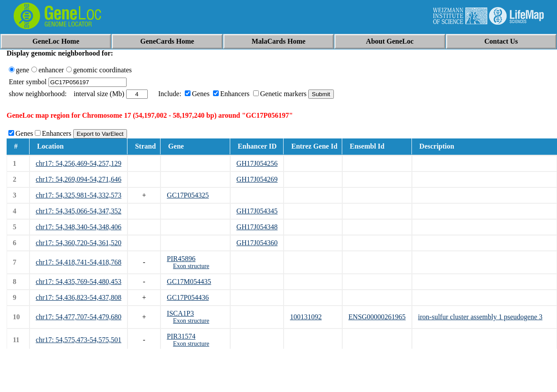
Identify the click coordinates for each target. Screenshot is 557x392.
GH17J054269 (257, 179)
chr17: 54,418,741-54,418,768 (79, 262)
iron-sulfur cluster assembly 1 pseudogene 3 (480, 317)
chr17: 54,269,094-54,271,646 (79, 179)
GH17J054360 (257, 243)
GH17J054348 (257, 227)
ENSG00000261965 (377, 317)
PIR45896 (181, 259)
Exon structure (191, 266)
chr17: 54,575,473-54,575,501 (79, 340)
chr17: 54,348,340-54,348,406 (79, 227)
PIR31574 (181, 336)
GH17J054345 (257, 211)
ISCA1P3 (180, 313)
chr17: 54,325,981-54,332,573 (79, 195)
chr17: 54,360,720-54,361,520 (79, 243)
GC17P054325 (188, 195)
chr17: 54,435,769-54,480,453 (79, 282)
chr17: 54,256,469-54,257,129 (79, 163)
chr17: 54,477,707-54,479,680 (79, 317)
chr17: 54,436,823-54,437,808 (79, 297)
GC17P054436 (188, 297)
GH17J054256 (257, 163)
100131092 (306, 317)
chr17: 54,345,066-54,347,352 (79, 211)
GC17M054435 (189, 282)
